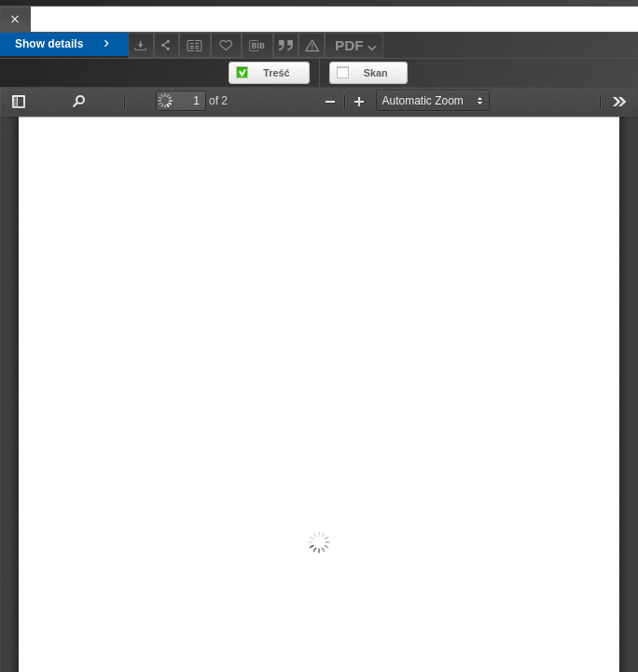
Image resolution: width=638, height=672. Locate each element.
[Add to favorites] (227, 45)
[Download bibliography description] (257, 46)
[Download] (141, 45)
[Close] (15, 19)
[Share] (167, 45)
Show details (64, 44)
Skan (376, 73)
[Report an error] (312, 45)
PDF (358, 48)
